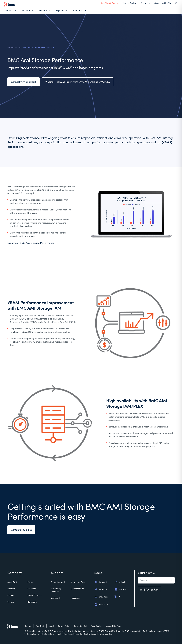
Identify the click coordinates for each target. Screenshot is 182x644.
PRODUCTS (12, 47)
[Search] (177, 3)
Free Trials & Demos (110, 3)
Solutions (9, 10)
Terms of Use (110, 631)
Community (101, 582)
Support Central (58, 582)
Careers (11, 595)
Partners (43, 10)
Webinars (11, 589)
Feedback (32, 589)
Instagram (101, 604)
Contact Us (145, 3)
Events (30, 582)
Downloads (56, 598)
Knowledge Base (78, 582)
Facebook (101, 589)
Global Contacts (34, 595)
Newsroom (32, 602)
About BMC (78, 10)
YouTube (120, 589)
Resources (75, 598)
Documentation (77, 589)
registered (60, 634)
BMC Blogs (101, 597)
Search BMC (146, 573)
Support (60, 10)
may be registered (77, 634)
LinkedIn (120, 582)
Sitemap (11, 602)
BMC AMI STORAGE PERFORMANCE (39, 47)
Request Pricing (129, 3)
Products (26, 10)
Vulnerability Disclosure (56, 590)
